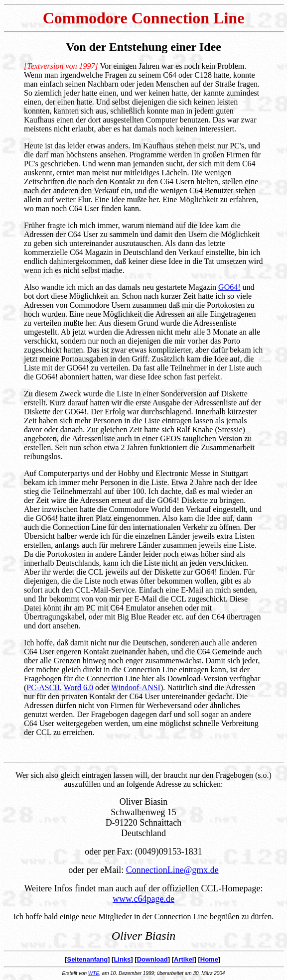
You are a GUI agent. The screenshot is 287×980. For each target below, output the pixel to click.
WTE (94, 973)
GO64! (229, 287)
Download (152, 959)
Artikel (184, 959)
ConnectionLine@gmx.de (172, 870)
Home (209, 959)
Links (122, 959)
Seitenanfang (87, 959)
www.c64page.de (143, 899)
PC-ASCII (43, 687)
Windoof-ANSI (136, 687)
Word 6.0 (78, 687)
